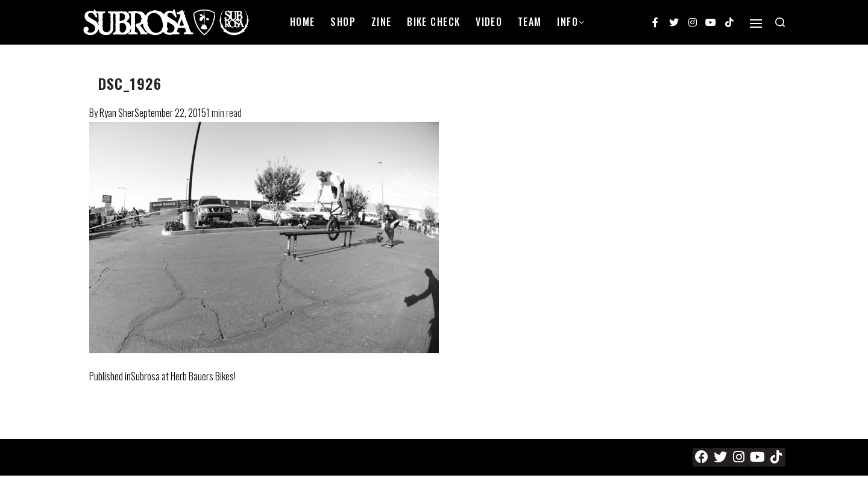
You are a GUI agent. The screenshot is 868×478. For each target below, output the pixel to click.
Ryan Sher (117, 113)
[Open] (756, 24)
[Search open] (780, 22)
